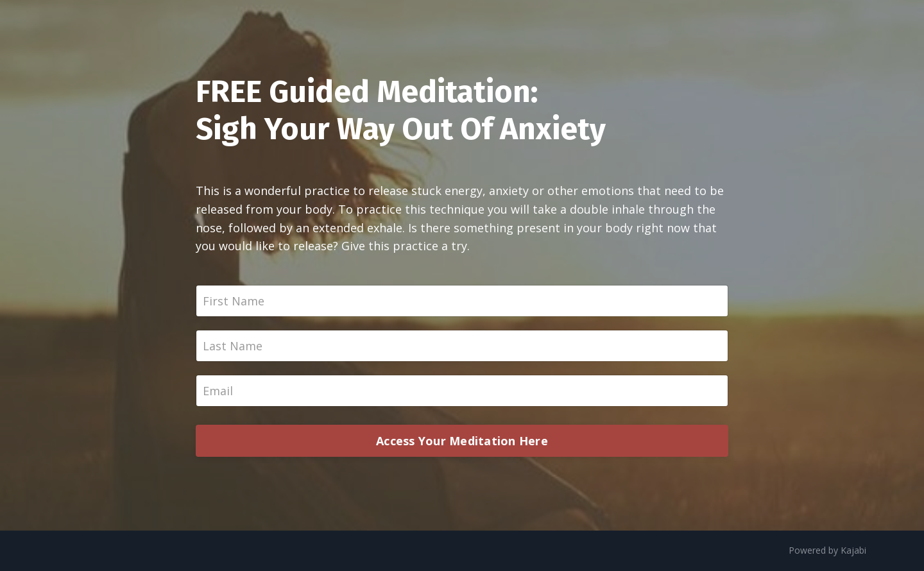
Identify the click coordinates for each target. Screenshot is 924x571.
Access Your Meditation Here (462, 441)
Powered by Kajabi (827, 550)
